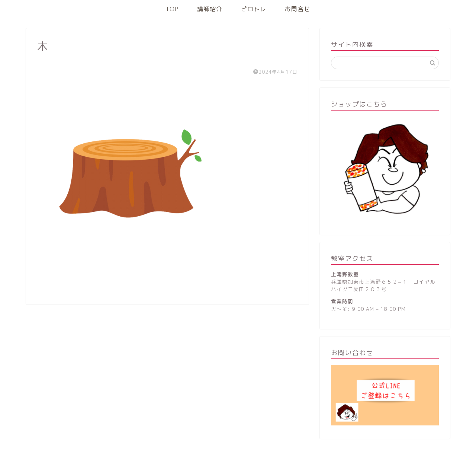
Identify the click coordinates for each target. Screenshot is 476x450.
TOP (172, 9)
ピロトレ (254, 9)
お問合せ (297, 9)
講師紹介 (210, 9)
